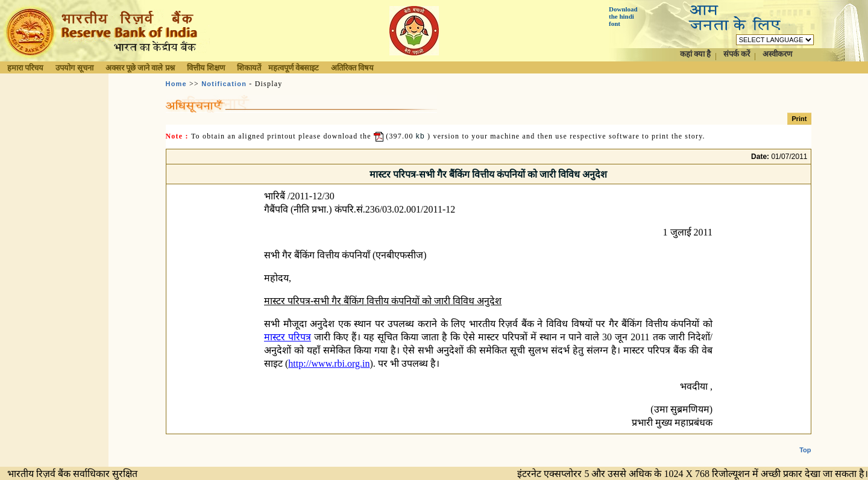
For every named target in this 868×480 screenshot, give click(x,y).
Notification (224, 84)
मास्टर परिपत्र (288, 337)
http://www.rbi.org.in (329, 363)
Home (176, 84)
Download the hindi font (623, 16)
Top (805, 440)
